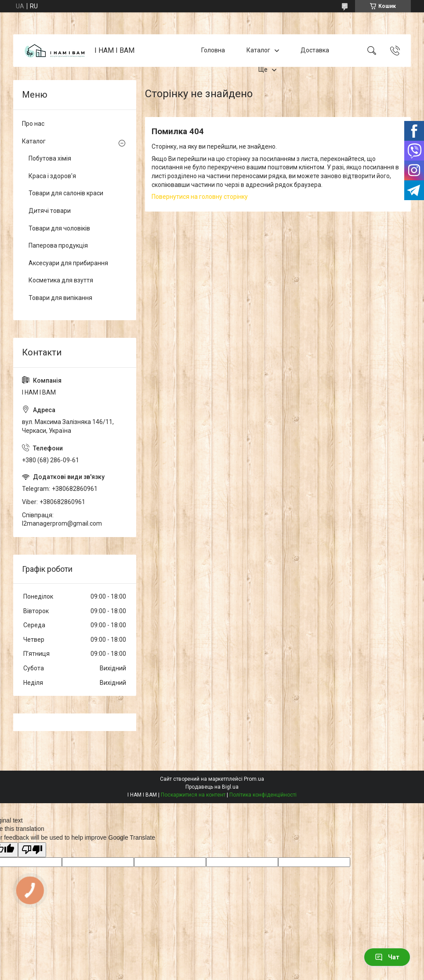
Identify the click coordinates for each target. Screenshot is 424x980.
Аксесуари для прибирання (68, 263)
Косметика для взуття (61, 280)
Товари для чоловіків (59, 228)
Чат (387, 957)
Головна (213, 50)
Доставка (315, 50)
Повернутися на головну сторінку (200, 197)
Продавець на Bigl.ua (212, 787)
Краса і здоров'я (52, 176)
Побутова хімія (50, 158)
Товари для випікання (60, 298)
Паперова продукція (58, 245)
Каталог (258, 50)
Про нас (33, 124)
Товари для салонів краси (66, 193)
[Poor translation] (32, 850)
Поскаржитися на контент (193, 795)
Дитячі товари (50, 211)
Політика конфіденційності (263, 795)
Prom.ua (254, 779)
